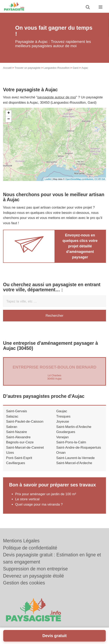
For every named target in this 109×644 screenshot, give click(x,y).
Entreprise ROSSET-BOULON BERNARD (54, 367)
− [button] (9, 119)
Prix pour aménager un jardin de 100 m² (46, 494)
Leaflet (48, 179)
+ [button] (9, 113)
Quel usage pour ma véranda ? (39, 504)
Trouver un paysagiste (28, 68)
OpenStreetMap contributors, (80, 179)
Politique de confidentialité (30, 548)
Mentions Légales (21, 541)
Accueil (7, 68)
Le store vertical (27, 499)
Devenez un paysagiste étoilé (33, 576)
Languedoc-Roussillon (57, 68)
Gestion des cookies (24, 583)
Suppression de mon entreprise (35, 569)
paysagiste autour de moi (57, 97)
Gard (75, 68)
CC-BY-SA (100, 179)
